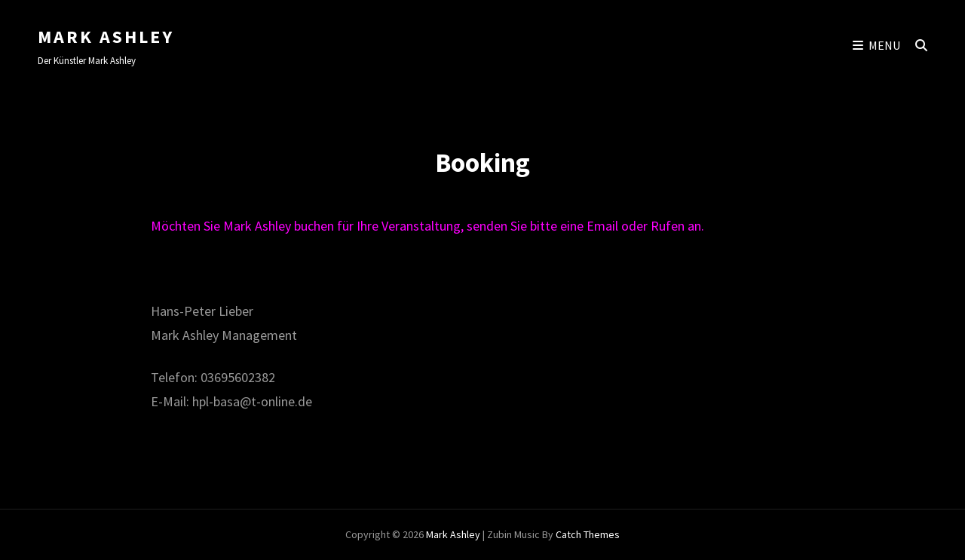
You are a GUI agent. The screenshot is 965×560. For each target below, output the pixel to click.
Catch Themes (588, 534)
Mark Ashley (106, 37)
